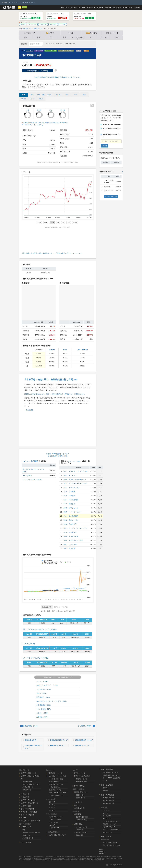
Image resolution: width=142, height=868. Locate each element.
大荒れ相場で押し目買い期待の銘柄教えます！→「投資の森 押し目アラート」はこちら (52, 253)
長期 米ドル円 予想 (55, 790)
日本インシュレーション (77, 480)
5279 (65, 492)
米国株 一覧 (80, 795)
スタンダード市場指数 (29, 812)
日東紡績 (72, 496)
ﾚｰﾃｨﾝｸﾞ (50, 95)
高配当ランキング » (111, 196)
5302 (65, 520)
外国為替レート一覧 (55, 773)
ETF (90, 37)
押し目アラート (112, 33)
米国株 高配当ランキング (84, 740)
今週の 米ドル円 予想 (56, 784)
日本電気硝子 (74, 516)
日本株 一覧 (26, 835)
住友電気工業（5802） (44, 705)
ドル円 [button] (74, 8)
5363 (65, 548)
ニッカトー (73, 544)
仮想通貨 (104, 808)
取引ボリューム (108, 832)
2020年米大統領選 (109, 801)
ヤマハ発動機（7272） (44, 709)
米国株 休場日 (80, 798)
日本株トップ (30, 33)
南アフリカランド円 (56, 817)
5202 (65, 524)
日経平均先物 (26, 806)
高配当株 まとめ (30, 740)
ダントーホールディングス (78, 484)
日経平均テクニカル (28, 800)
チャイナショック (82, 832)
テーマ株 (63, 24)
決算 (39, 37)
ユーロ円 (52, 805)
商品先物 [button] (117, 8)
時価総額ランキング (109, 824)
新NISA (50, 33)
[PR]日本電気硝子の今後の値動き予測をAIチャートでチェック (58, 77)
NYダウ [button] (82, 8)
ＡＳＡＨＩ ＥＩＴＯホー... (79, 471)
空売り (116, 37)
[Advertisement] (58, 240)
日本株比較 (43, 24)
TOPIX (65, 350)
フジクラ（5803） (43, 681)
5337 (65, 484)
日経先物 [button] (91, 8)
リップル (105, 813)
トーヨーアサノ (74, 488)
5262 (65, 508)
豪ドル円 (52, 802)
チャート (32, 99)
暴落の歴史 (78, 824)
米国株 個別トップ (81, 792)
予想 (52, 37)
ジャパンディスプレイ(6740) (32, 480)
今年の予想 (25, 797)
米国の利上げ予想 (82, 782)
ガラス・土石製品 (51, 51)
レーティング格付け (77, 38)
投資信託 (105, 791)
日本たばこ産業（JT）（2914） (47, 685)
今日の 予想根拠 (54, 782)
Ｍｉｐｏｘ (73, 475)
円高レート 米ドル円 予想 (57, 793)
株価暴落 (78, 814)
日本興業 (72, 492)
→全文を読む (29, 410)
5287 (65, 512)
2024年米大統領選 (109, 798)
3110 (65, 496)
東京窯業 (72, 548)
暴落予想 (137, 8)
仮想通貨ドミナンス (109, 827)
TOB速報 (92, 33)
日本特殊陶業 (74, 500)
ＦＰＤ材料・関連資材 (66, 51)
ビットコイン (107, 810)
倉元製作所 (73, 532)
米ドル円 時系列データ (57, 795)
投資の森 (9, 8)
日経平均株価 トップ (29, 773)
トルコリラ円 (53, 822)
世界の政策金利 (53, 832)
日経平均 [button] (65, 8)
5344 (65, 536)
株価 (24, 95)
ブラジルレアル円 (55, 820)
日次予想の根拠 (27, 782)
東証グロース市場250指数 (31, 821)
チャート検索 (127, 8)
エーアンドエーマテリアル (78, 528)
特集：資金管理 (107, 785)
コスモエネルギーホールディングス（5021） (52, 701)
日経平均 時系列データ (29, 803)
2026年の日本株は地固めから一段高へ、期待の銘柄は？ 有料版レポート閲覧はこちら (55, 394)
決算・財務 (41, 95)
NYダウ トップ (80, 773)
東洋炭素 (72, 504)
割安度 (39, 114)
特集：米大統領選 (108, 795)
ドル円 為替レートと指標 (57, 776)
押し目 (24, 7)
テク (76, 95)
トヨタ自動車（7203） (44, 689)
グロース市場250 (83, 350)
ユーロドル (53, 810)
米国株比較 (53, 24)
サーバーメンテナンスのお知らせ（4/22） (22, 2)
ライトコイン (107, 819)
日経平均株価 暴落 (82, 817)
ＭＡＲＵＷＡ (74, 536)
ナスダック (78, 802)
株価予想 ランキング (57, 746)
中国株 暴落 (80, 835)
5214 (65, 516)
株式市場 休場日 (28, 838)
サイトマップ (106, 837)
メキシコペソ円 (54, 828)
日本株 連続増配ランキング (31, 833)
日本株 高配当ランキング (59, 740)
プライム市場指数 (28, 809)
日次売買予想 (27, 790)
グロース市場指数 (28, 815)
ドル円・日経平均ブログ (57, 835)
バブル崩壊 (79, 830)
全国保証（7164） (43, 717)
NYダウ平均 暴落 (81, 820)
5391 (65, 528)
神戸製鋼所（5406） (43, 697)
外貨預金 (105, 788)
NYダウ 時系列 (80, 786)
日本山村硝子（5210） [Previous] (30, 726)
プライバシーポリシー (110, 843)
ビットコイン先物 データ (111, 830)
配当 (26, 37)
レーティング (32, 24)
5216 (65, 532)
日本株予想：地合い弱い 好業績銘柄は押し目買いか (51, 380)
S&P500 (77, 805)
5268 (65, 540)
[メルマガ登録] (20, 7)
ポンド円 (52, 807)
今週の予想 (25, 794)
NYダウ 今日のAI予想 (82, 776)
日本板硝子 (73, 524)
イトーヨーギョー (75, 512)
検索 (24, 830)
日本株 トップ (26, 827)
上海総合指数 (79, 808)
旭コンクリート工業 (76, 540)
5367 (65, 544)
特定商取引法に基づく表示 (111, 845)
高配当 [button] (71, 33)
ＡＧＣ (29, 644)
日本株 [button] (100, 8)
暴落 (65, 37)
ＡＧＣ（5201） (42, 693)
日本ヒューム (74, 508)
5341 (65, 471)
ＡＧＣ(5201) (27, 476)
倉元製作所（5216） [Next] (87, 726)
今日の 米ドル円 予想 (56, 779)
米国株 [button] (108, 8)
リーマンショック (82, 827)
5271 (65, 488)
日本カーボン (74, 520)
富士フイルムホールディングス (40, 629)
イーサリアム (107, 816)
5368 (65, 480)
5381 (65, 475)
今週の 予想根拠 (54, 787)
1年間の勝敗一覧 (28, 787)
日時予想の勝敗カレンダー (31, 784)
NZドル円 (52, 825)
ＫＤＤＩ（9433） (43, 713)
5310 (65, 504)
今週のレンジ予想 (82, 779)
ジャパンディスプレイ (36, 658)
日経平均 (52, 350)
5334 (65, 500)
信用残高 (24, 99)
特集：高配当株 (107, 769)
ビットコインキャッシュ (110, 821)
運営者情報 (105, 840)
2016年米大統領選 (109, 803)
